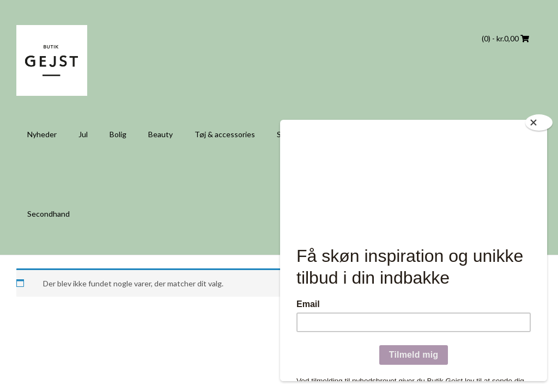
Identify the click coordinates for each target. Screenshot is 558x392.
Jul (83, 134)
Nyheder (42, 134)
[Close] (539, 122)
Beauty (160, 134)
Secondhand (48, 214)
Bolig (118, 134)
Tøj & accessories (225, 134)
